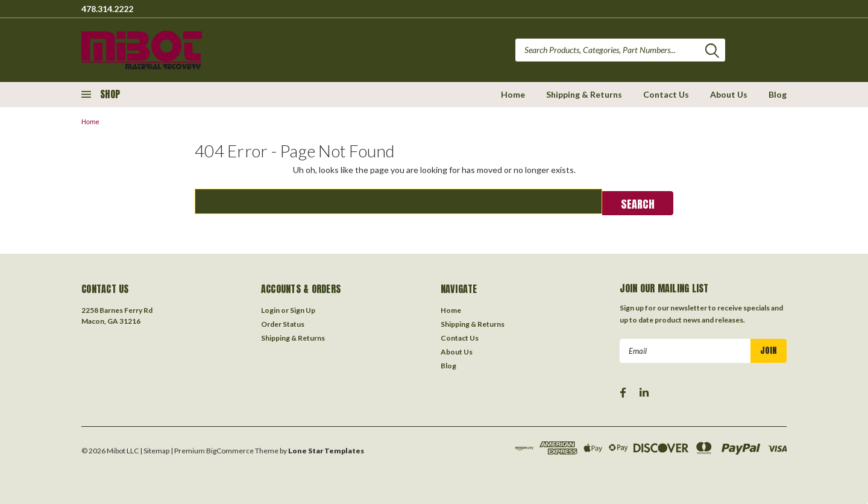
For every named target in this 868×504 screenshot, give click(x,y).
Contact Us (666, 94)
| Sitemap (155, 449)
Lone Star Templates (326, 449)
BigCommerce (230, 449)
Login (270, 309)
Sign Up (303, 309)
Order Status (283, 323)
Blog (778, 94)
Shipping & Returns (584, 94)
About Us (729, 94)
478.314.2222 (107, 9)
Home (513, 94)
